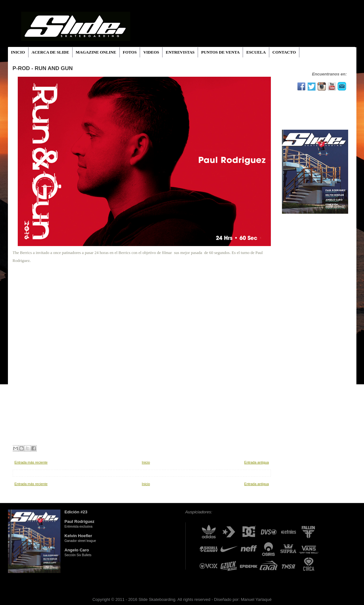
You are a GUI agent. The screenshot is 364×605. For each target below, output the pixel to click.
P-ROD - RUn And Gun (43, 68)
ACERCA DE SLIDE (50, 52)
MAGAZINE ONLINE (96, 52)
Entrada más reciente (31, 462)
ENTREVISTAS (180, 52)
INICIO (18, 52)
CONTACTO (284, 52)
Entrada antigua (257, 462)
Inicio (146, 462)
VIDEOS (151, 52)
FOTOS (130, 52)
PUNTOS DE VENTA (220, 52)
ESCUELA (256, 52)
